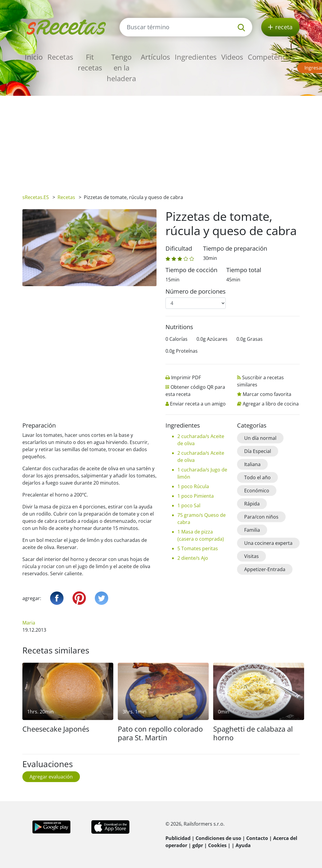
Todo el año (257, 477)
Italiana (252, 464)
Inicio (34, 57)
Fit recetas (90, 62)
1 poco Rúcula (193, 486)
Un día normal (260, 438)
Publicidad (178, 838)
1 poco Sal (189, 505)
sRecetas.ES (36, 197)
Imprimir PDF (186, 377)
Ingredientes (196, 57)
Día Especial (258, 451)
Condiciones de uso (218, 838)
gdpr (198, 845)
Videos (232, 57)
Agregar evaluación (51, 777)
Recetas (60, 57)
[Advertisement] (161, 141)
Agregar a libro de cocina (271, 404)
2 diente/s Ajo (193, 558)
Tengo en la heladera (121, 68)
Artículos (155, 57)
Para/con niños (261, 517)
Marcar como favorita (267, 394)
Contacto (257, 838)
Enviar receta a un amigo (198, 404)
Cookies (217, 845)
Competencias (271, 57)
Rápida (252, 504)
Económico (257, 491)
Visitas (251, 556)
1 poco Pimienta (196, 496)
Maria (29, 623)
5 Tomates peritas (198, 548)
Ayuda (243, 845)
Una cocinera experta (268, 543)
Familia (252, 530)
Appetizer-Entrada (265, 569)
